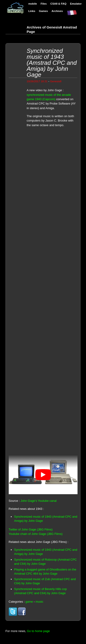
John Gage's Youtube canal (38, 501)
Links (32, 11)
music (39, 602)
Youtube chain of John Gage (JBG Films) (36, 534)
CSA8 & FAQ (58, 4)
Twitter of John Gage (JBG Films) (31, 529)
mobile (33, 4)
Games (43, 11)
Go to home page (38, 631)
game (29, 602)
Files (44, 4)
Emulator (76, 4)
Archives (57, 11)
